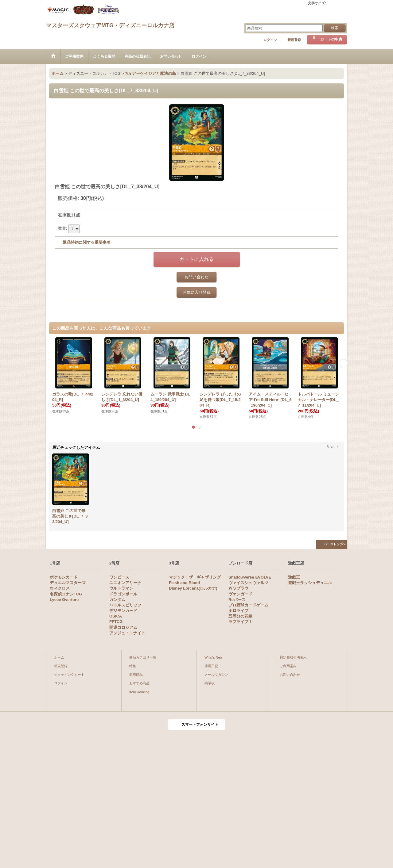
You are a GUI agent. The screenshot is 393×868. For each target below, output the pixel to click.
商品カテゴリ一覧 (143, 657)
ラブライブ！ (240, 622)
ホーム (59, 657)
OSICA (116, 616)
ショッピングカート (69, 675)
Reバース (237, 600)
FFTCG (116, 622)
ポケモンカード (64, 577)
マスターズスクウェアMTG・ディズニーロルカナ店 (110, 25)
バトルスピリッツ (125, 605)
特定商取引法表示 (293, 657)
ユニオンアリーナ (125, 583)
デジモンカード (123, 611)
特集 (133, 666)
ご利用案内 (288, 666)
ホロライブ (238, 611)
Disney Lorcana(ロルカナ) (193, 588)
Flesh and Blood (184, 583)
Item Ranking (139, 692)
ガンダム (117, 600)
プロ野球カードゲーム (248, 605)
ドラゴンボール (123, 594)
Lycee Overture (64, 600)
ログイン (270, 40)
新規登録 (294, 40)
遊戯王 (294, 577)
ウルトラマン (121, 588)
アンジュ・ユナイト (127, 633)
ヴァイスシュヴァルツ (248, 583)
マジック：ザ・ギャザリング (195, 577)
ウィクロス (60, 588)
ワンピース (119, 577)
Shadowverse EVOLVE (250, 577)
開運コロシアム (123, 627)
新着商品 (136, 675)
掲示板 (210, 683)
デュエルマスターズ (68, 583)
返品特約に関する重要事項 (87, 242)
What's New (214, 657)
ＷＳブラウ (238, 588)
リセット (333, 446)
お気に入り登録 (197, 292)
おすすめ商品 (139, 683)
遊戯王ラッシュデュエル (310, 583)
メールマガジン (216, 675)
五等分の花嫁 (240, 616)
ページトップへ (335, 544)
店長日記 (211, 666)
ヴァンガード (240, 594)
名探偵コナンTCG (66, 594)
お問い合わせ (196, 277)
